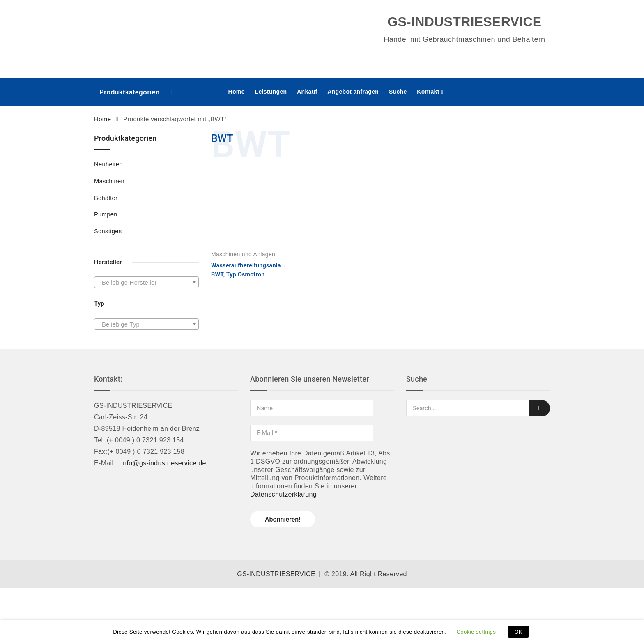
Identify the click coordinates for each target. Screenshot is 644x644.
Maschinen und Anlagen (243, 254)
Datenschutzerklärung (283, 494)
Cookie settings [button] (476, 632)
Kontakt (428, 92)
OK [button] (518, 632)
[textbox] (146, 283)
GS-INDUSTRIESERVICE (276, 574)
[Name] (312, 408)
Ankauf (307, 92)
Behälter (106, 198)
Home (237, 92)
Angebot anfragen (353, 92)
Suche (398, 92)
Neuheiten (108, 164)
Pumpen (106, 214)
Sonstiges (108, 231)
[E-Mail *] (312, 433)
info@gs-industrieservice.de (163, 463)
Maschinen (109, 181)
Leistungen (271, 92)
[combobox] (146, 282)
